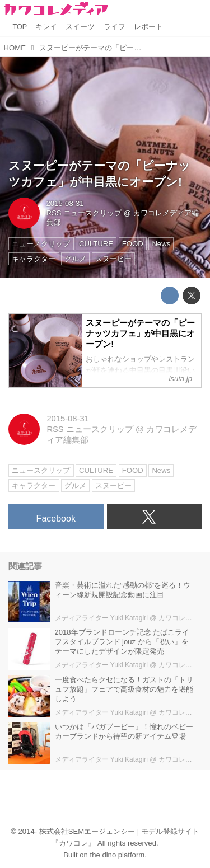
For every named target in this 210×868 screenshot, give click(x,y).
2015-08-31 (65, 203)
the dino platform (118, 855)
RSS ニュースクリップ (84, 213)
